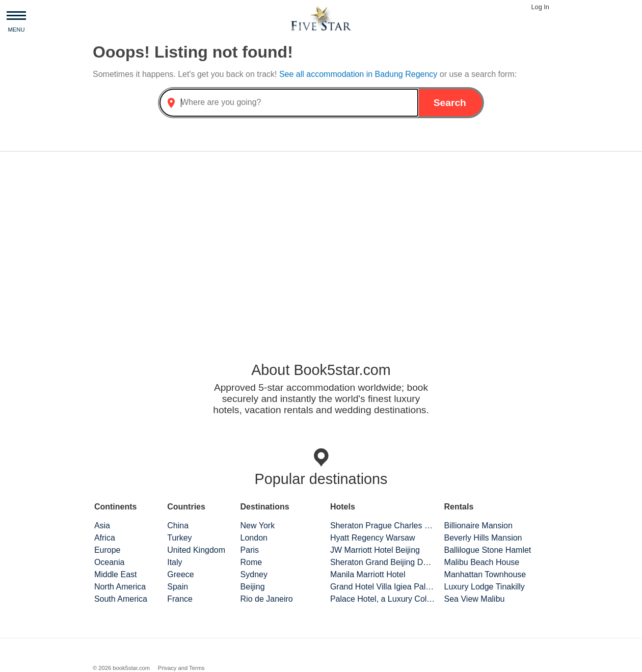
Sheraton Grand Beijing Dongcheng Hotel (383, 562)
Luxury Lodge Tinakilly (485, 587)
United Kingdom (196, 550)
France (180, 599)
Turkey (179, 538)
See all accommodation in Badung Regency (359, 74)
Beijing (253, 587)
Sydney (254, 574)
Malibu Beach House (482, 562)
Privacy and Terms (181, 668)
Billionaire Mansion (478, 526)
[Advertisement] (321, 239)
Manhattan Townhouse (485, 574)
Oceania (110, 562)
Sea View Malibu (475, 599)
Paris (250, 550)
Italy (175, 562)
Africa (105, 538)
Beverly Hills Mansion (483, 538)
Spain (178, 587)
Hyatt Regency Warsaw (373, 538)
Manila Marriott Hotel (368, 574)
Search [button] (450, 103)
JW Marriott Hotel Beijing (375, 550)
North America (120, 587)
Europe (108, 550)
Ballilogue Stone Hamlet (488, 550)
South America (121, 599)
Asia (102, 526)
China (178, 526)
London (254, 538)
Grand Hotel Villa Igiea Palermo (383, 587)
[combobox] (289, 103)
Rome (251, 562)
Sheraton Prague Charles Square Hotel (383, 526)
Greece (180, 574)
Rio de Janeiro (267, 599)
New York (258, 526)
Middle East (116, 574)
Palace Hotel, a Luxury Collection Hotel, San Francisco (383, 599)
